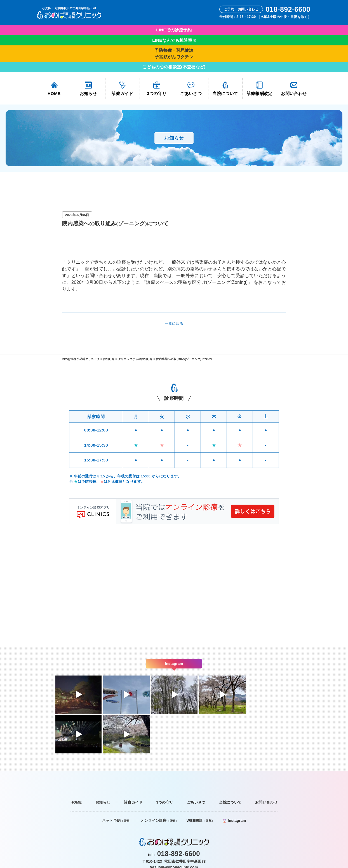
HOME (54, 89)
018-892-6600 (179, 814)
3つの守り (157, 89)
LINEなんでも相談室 (172, 40)
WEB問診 (200, 781)
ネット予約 (117, 781)
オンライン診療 (160, 781)
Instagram (234, 781)
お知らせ (88, 89)
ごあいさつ (191, 89)
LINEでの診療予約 (174, 30)
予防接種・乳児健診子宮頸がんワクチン (174, 54)
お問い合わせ (294, 89)
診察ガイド (122, 89)
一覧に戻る (174, 323)
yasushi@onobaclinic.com (174, 827)
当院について (225, 89)
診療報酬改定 (260, 89)
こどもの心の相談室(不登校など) (174, 67)
